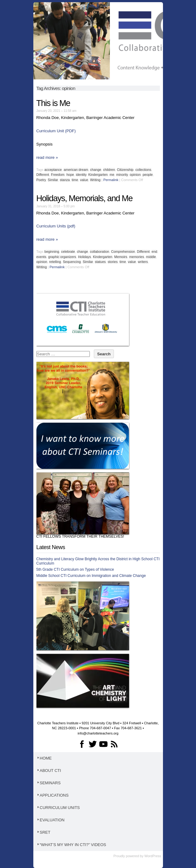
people (148, 175)
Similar (53, 180)
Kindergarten (98, 175)
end (154, 252)
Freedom (58, 175)
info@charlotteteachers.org (98, 733)
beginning (52, 252)
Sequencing (72, 262)
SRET (44, 832)
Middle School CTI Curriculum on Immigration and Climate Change (91, 576)
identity (81, 175)
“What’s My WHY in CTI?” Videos (71, 845)
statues (100, 262)
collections (143, 170)
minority (122, 175)
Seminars (49, 783)
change (96, 170)
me (112, 175)
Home (44, 758)
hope (70, 175)
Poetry (41, 180)
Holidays (85, 257)
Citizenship (125, 170)
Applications (53, 795)
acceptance (53, 170)
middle (151, 257)
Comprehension (123, 252)
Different (43, 175)
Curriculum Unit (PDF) (56, 131)
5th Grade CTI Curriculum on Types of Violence (75, 569)
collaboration (99, 252)
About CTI (49, 771)
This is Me (53, 103)
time (75, 180)
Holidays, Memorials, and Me (85, 198)
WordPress (153, 856)
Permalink (111, 180)
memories (136, 257)
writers (143, 262)
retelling (55, 262)
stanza (65, 180)
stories (113, 262)
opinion (135, 175)
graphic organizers (62, 257)
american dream (76, 170)
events (41, 257)
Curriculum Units (58, 808)
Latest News (51, 547)
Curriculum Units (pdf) (56, 226)
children (109, 170)
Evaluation (50, 820)
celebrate (68, 252)
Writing (95, 180)
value (84, 180)
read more (47, 157)
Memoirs (121, 257)
